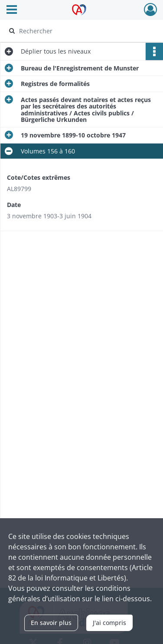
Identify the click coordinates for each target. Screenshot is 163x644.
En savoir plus (51, 623)
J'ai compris (109, 623)
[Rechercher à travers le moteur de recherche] (81, 31)
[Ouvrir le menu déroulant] (12, 10)
